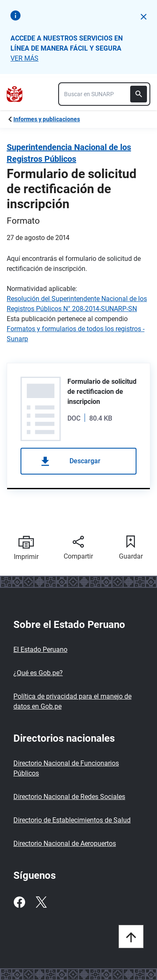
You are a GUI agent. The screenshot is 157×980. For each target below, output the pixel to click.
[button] (144, 17)
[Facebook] (19, 902)
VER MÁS (24, 58)
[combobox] (104, 94)
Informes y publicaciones (47, 119)
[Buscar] (139, 94)
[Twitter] (41, 902)
